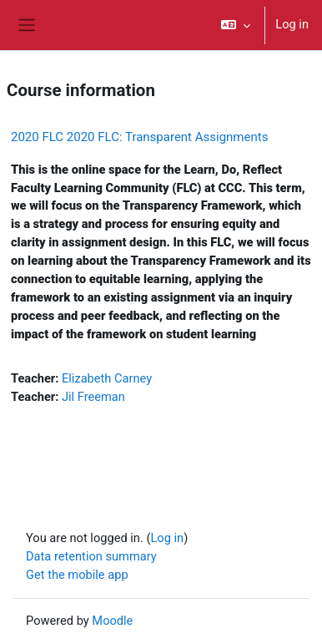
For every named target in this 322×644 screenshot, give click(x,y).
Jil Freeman (93, 397)
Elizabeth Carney (107, 378)
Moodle (112, 621)
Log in (292, 24)
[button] (236, 25)
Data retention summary (91, 556)
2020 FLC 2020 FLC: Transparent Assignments (139, 137)
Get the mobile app (77, 575)
